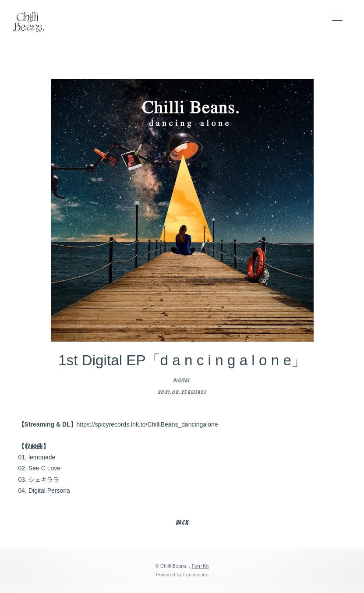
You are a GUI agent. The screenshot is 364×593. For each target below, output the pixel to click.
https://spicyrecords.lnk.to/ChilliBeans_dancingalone (147, 424)
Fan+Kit (200, 566)
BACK (182, 523)
